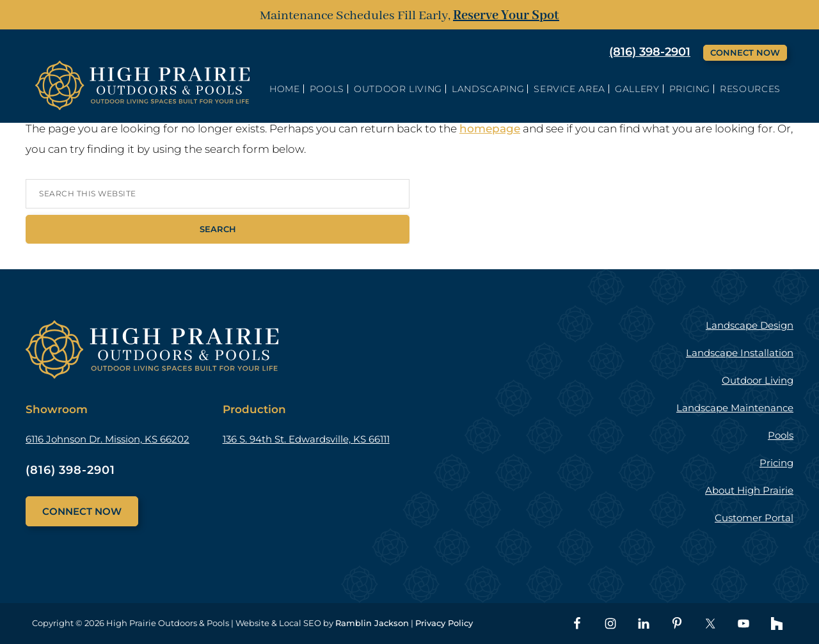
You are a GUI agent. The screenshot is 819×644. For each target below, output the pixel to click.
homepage (490, 129)
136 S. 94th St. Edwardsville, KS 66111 (306, 439)
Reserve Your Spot (506, 16)
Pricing (776, 463)
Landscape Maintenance (735, 408)
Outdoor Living (758, 380)
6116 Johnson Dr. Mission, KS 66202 (107, 439)
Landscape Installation (740, 353)
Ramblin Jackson (372, 623)
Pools (781, 435)
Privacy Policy (444, 623)
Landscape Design (750, 325)
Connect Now (745, 52)
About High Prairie (749, 490)
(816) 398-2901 (650, 52)
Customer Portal (754, 518)
